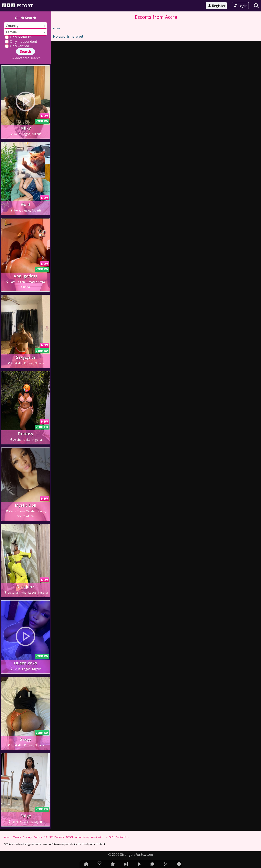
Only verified (17, 46)
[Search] (256, 6)
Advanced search (25, 58)
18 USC (48, 837)
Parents (59, 837)
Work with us (99, 837)
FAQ (111, 837)
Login (240, 6)
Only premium (18, 37)
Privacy (27, 837)
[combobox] (25, 26)
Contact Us (122, 837)
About (8, 837)
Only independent (21, 41)
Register (216, 6)
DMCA (70, 837)
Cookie (38, 837)
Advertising (82, 837)
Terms (17, 837)
